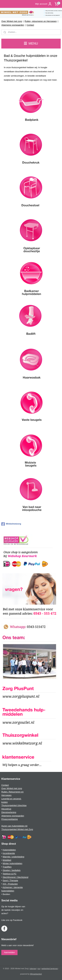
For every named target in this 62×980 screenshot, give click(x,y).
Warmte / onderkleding (13, 857)
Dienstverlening (9, 812)
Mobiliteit (7, 860)
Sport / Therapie (10, 880)
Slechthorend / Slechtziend (15, 877)
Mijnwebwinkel (36, 974)
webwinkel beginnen (50, 969)
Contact (30, 25)
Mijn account (44, 4)
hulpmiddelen (8, 891)
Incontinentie (9, 853)
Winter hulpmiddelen (12, 863)
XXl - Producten (10, 884)
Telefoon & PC (10, 874)
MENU (31, 43)
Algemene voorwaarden (13, 25)
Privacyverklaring (10, 819)
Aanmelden (9, 952)
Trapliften (7, 867)
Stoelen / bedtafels (12, 870)
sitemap (33, 969)
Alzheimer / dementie (13, 887)
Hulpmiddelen (9, 850)
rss (39, 969)
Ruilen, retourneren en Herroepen (41, 21)
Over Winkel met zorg (12, 21)
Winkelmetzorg (11, 524)
